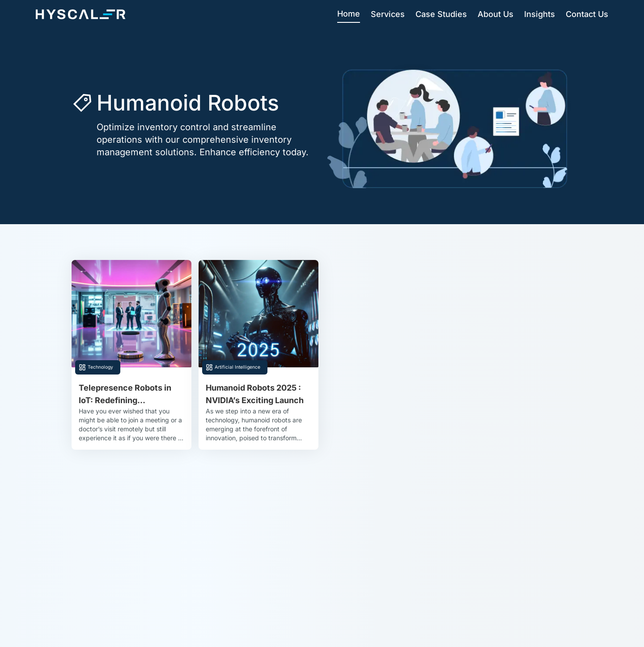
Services (388, 14)
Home (349, 14)
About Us (496, 14)
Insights (540, 14)
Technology (100, 367)
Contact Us (587, 14)
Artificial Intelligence (237, 367)
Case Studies (441, 14)
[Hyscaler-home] (80, 14)
